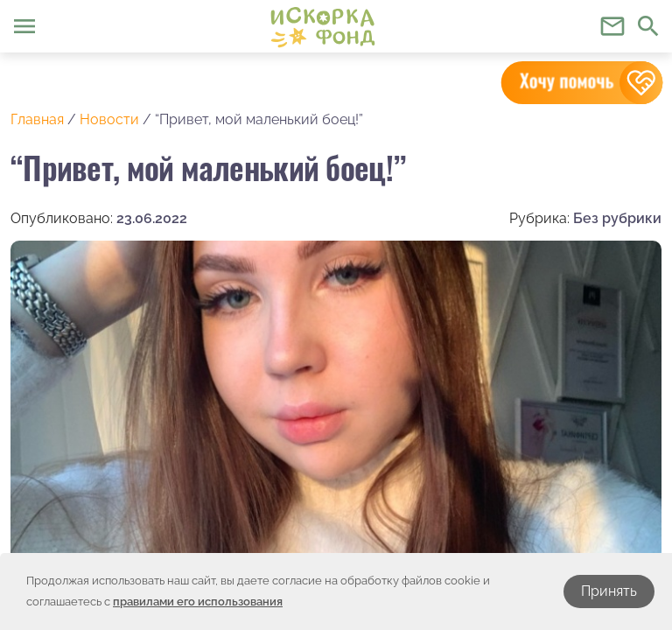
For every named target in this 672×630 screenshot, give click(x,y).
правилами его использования (198, 602)
